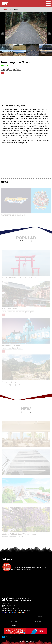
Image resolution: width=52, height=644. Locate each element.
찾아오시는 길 (38, 621)
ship (14, 69)
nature (19, 69)
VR (2, 73)
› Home (5, 10)
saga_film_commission (19, 565)
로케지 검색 (14, 621)
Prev (3, 34)
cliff (7, 69)
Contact (14, 625)
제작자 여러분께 (38, 617)
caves (3, 69)
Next (49, 34)
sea (11, 69)
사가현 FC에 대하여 (14, 617)
